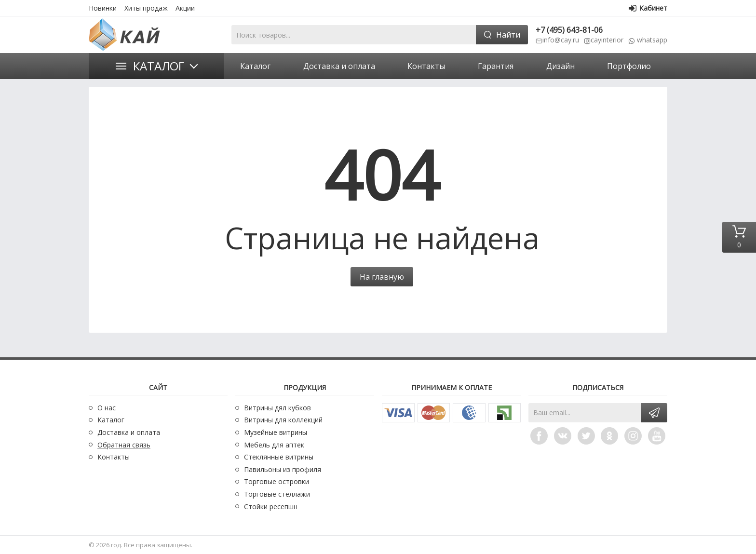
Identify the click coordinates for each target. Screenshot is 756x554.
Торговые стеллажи (277, 494)
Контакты (114, 457)
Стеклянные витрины (279, 457)
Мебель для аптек (274, 445)
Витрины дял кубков (277, 408)
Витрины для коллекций (283, 420)
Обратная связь (124, 445)
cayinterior (607, 40)
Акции (185, 8)
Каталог (159, 66)
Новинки (103, 8)
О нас (107, 408)
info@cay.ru (561, 40)
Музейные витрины (276, 432)
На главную (382, 277)
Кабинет (648, 8)
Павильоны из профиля (283, 469)
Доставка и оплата (129, 432)
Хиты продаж (146, 8)
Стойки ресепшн (271, 507)
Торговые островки (277, 481)
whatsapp (651, 40)
